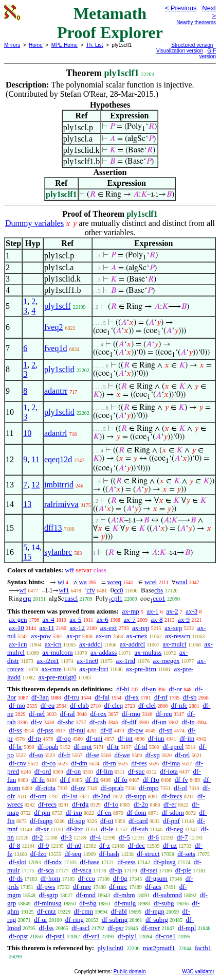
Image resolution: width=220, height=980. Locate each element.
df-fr (64, 755)
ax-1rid (126, 661)
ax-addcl (91, 644)
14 (35, 547)
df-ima (171, 763)
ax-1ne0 (87, 661)
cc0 (119, 590)
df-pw (135, 730)
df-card (138, 821)
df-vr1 (92, 936)
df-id (141, 747)
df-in (188, 722)
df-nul (77, 730)
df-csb (98, 722)
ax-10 (16, 628)
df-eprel (173, 747)
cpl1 (117, 598)
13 (27, 504)
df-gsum (157, 878)
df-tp (35, 738)
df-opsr (19, 936)
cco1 (159, 598)
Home (36, 45)
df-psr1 (56, 936)
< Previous (181, 8)
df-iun (156, 738)
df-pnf (171, 821)
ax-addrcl (132, 644)
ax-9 (184, 619)
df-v (36, 722)
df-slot (17, 862)
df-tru (72, 697)
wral (181, 582)
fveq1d (56, 348)
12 (35, 485)
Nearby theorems (196, 22)
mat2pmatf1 (159, 948)
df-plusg (165, 862)
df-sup (76, 821)
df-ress (126, 862)
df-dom (136, 812)
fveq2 (53, 327)
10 (27, 433)
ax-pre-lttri (94, 669)
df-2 (38, 837)
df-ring (75, 920)
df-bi (123, 689)
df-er (170, 804)
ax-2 (172, 611)
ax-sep (173, 628)
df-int (125, 738)
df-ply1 (127, 936)
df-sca (46, 870)
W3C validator (198, 972)
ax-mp (131, 611)
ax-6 (103, 619)
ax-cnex (137, 636)
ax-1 (153, 611)
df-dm (79, 763)
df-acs (153, 887)
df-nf (161, 697)
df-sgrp (48, 895)
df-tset (149, 870)
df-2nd (102, 796)
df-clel (147, 705)
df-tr (113, 747)
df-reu (164, 714)
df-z (105, 845)
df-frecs (172, 796)
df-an (149, 689)
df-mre (82, 887)
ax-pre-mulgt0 (57, 677)
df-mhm (124, 895)
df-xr (42, 829)
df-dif (129, 722)
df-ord (43, 771)
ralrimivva (61, 504)
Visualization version (180, 51)
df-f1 (92, 780)
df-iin (187, 738)
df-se (93, 755)
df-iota (169, 771)
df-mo (17, 705)
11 (35, 459)
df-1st (69, 796)
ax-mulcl (175, 644)
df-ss (15, 730)
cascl (71, 598)
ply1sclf (58, 306)
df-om (39, 796)
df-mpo (149, 788)
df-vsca (82, 870)
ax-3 (191, 611)
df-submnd (167, 895)
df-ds (16, 878)
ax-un (103, 636)
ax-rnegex (166, 661)
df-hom (50, 878)
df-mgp (155, 911)
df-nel (37, 714)
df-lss (46, 928)
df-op (64, 738)
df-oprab (112, 788)
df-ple (183, 870)
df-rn (109, 763)
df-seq (73, 854)
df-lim (105, 771)
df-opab (48, 747)
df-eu (48, 705)
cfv (91, 590)
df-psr (115, 928)
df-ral (68, 714)
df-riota (45, 788)
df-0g (120, 878)
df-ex (132, 697)
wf (23, 590)
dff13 (53, 528)
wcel (151, 582)
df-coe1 (166, 936)
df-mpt (82, 747)
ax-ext (108, 628)
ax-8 (157, 619)
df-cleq (114, 705)
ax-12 (77, 628)
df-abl (119, 911)
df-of (180, 788)
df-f (65, 780)
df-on (74, 771)
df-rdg (80, 804)
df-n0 (74, 845)
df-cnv (17, 763)
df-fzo (39, 854)
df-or (175, 689)
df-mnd (86, 895)
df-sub (140, 829)
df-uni (95, 738)
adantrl (56, 433)
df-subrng (115, 920)
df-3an (40, 697)
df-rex (98, 714)
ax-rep (141, 628)
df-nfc (179, 705)
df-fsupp (41, 821)
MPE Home (65, 45)
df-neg (174, 829)
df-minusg (48, 903)
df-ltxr (75, 829)
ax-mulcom (57, 652)
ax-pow (41, 636)
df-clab (79, 705)
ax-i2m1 (48, 661)
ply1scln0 (110, 948)
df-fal (102, 697)
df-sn (166, 730)
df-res (139, 763)
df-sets (186, 854)
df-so (36, 755)
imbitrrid (59, 485)
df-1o (111, 804)
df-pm (42, 812)
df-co (49, 763)
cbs (159, 590)
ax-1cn (18, 644)
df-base (89, 862)
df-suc (136, 771)
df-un (159, 722)
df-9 (44, 845)
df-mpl (187, 928)
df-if (106, 730)
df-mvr (151, 928)
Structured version (192, 45)
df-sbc (66, 722)
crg (27, 598)
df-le (107, 829)
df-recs (47, 804)
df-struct (148, 854)
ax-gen (18, 619)
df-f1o (151, 780)
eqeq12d (58, 459)
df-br (15, 747)
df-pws (46, 887)
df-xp (153, 755)
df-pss (45, 730)
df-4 (96, 837)
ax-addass (104, 652)
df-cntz (47, 911)
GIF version (208, 54)
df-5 (124, 837)
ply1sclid (59, 369)
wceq (114, 582)
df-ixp (74, 812)
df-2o (141, 804)
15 (27, 557)
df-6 (153, 837)
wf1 (64, 590)
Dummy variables (34, 223)
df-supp (136, 796)
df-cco (87, 878)
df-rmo (131, 714)
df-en (104, 812)
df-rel (183, 755)
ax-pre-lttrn (141, 669)
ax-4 (48, 619)
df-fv (181, 780)
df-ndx (53, 862)
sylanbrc (58, 552)
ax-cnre (52, 669)
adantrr (56, 391)
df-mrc (118, 887)
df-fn (38, 780)
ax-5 (75, 619)
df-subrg (157, 920)
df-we (122, 755)
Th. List (95, 45)
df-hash (109, 854)
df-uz (170, 845)
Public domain (130, 972)
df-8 (14, 845)
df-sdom (172, 812)
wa (83, 582)
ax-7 (130, 619)
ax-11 (47, 628)
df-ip (116, 870)
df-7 (182, 837)
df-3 (66, 837)
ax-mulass (148, 652)
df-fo (121, 780)
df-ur (41, 920)
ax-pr (73, 636)
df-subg (164, 903)
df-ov (78, 788)
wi (61, 582)
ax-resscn (178, 636)
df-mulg (125, 903)
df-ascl (80, 928)
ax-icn (53, 644)
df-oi (107, 821)
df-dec (136, 845)
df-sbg (88, 903)
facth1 (203, 948)
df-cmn (83, 911)
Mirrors (12, 45)
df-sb (190, 697)
